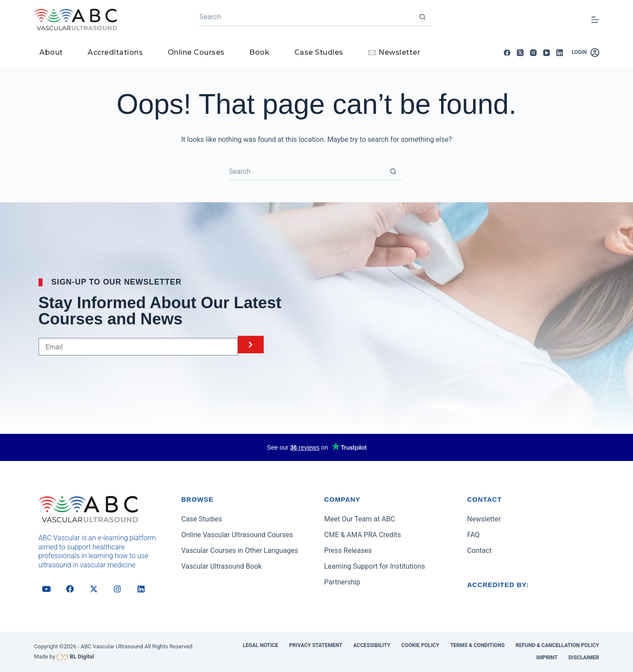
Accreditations (115, 52)
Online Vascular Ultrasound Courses (237, 535)
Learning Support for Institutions (375, 566)
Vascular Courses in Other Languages (240, 551)
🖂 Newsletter (394, 52)
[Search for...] (307, 18)
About (51, 52)
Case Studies (319, 52)
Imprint (547, 658)
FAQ (473, 535)
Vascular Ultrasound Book (222, 566)
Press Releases (348, 551)
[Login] (585, 53)
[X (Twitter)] (520, 53)
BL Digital (82, 656)
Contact (479, 551)
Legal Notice (260, 645)
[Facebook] (507, 53)
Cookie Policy (420, 645)
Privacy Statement (316, 645)
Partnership (342, 582)
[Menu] (595, 20)
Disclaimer (584, 658)
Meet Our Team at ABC (360, 519)
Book (259, 52)
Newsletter (484, 519)
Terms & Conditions (477, 645)
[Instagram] (533, 53)
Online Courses (196, 52)
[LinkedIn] (560, 53)
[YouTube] (546, 53)
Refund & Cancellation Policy (557, 645)
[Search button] (423, 18)
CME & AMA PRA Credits (362, 535)
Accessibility (372, 645)
